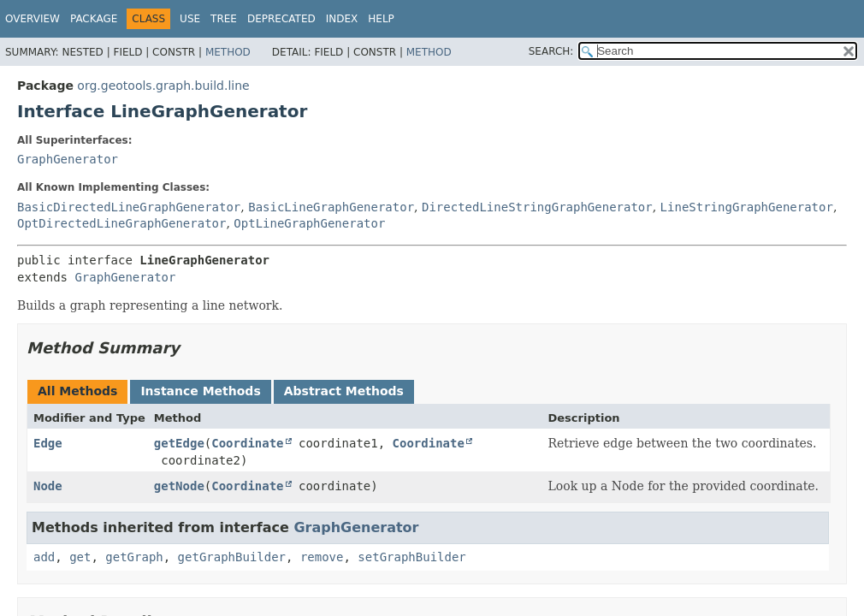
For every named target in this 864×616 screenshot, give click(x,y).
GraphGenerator (68, 159)
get (80, 557)
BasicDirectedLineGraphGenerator (129, 207)
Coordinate (247, 443)
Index (342, 19)
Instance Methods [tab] (200, 391)
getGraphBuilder (232, 557)
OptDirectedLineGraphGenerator (121, 223)
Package (94, 19)
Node (48, 486)
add (44, 557)
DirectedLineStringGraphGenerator (537, 207)
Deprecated (281, 19)
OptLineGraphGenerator (309, 223)
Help (381, 19)
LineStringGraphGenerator (747, 207)
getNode (179, 486)
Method (228, 52)
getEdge (179, 443)
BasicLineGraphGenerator (331, 207)
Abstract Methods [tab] (344, 391)
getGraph (134, 557)
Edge (48, 443)
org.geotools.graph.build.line (163, 86)
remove (322, 557)
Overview (33, 19)
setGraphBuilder (411, 557)
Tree (224, 19)
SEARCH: (551, 51)
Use (190, 19)
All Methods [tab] (77, 391)
